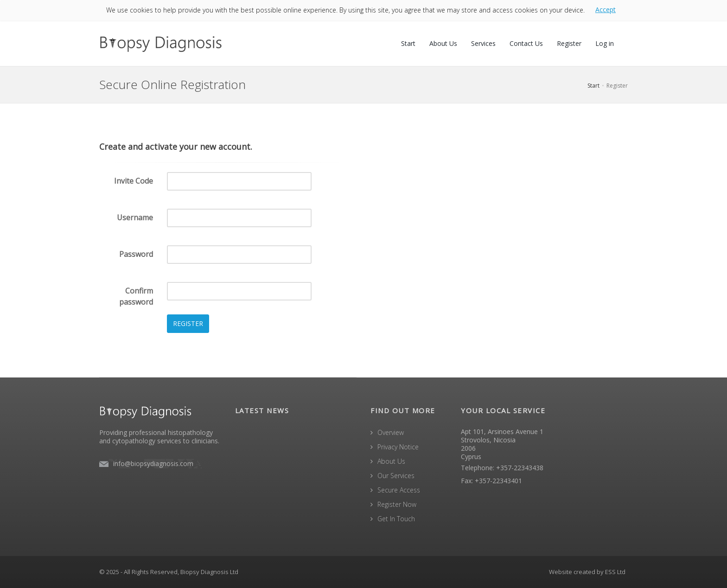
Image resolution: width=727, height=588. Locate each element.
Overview (391, 432)
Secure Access (399, 490)
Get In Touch (396, 519)
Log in (605, 43)
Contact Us (526, 43)
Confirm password (136, 296)
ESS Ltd (615, 572)
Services (483, 43)
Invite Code (134, 181)
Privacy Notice (398, 447)
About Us (443, 43)
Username (135, 217)
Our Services (396, 476)
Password (136, 254)
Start (408, 43)
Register (569, 43)
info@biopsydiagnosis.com (153, 463)
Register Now (397, 504)
